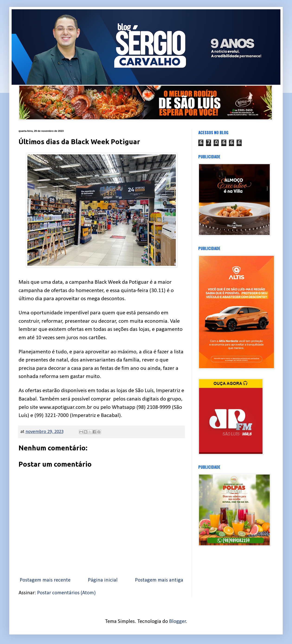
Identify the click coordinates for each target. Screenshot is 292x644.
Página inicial (103, 580)
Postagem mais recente (45, 580)
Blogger (178, 622)
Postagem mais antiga (159, 580)
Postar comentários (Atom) (66, 593)
